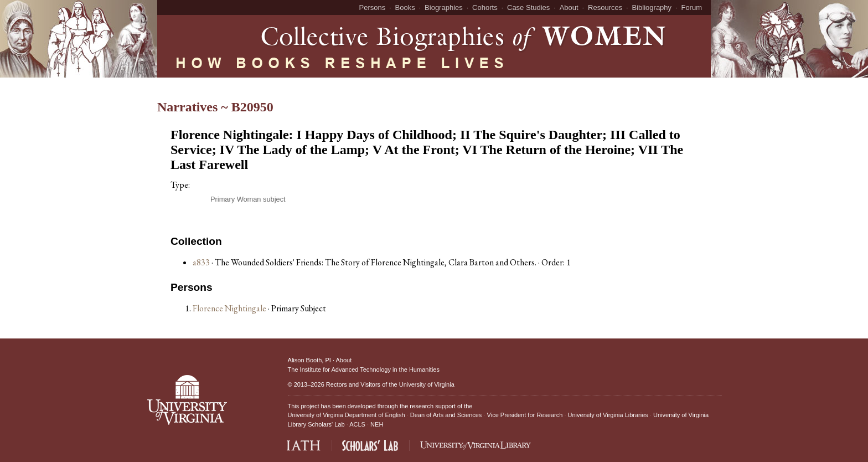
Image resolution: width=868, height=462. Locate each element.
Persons (373, 7)
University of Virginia (427, 384)
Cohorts (485, 7)
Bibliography (652, 7)
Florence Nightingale (230, 308)
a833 (201, 262)
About (569, 7)
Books (405, 7)
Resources (605, 7)
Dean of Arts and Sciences (446, 415)
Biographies (444, 7)
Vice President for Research (525, 415)
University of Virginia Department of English (347, 415)
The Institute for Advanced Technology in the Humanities (364, 369)
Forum (691, 7)
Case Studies (528, 7)
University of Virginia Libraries (608, 415)
